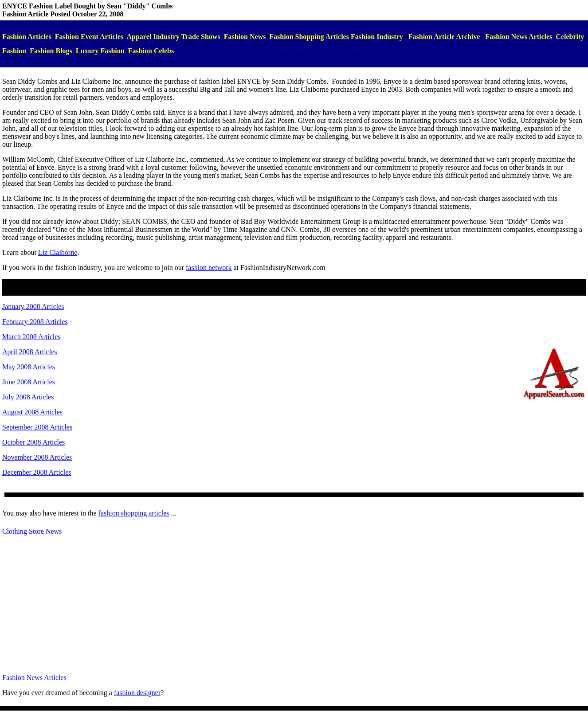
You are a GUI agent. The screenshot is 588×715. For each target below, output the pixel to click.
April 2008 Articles (30, 352)
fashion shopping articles (134, 513)
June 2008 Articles (29, 382)
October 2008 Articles (33, 442)
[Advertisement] (294, 605)
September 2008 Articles (37, 427)
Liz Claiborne (58, 252)
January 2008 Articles (33, 307)
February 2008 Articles (35, 322)
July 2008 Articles (28, 397)
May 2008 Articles (29, 367)
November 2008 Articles (37, 457)
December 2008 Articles (37, 472)
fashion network (209, 268)
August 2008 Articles (32, 412)
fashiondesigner (137, 693)
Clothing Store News (32, 531)
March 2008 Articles (31, 337)
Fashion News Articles (34, 678)
